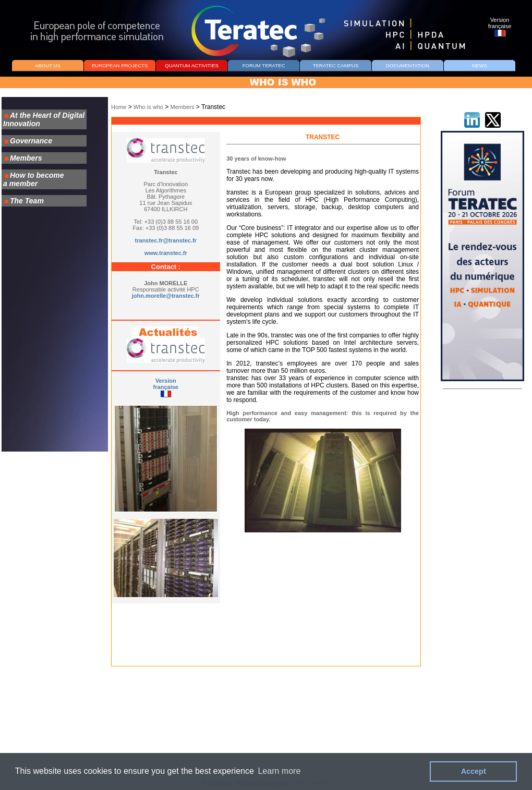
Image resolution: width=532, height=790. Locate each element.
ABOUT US (48, 65)
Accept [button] (474, 771)
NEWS (480, 65)
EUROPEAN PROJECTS (120, 65)
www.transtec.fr (166, 253)
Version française (166, 384)
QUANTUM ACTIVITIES (192, 65)
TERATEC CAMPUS (336, 65)
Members (183, 107)
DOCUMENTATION (408, 65)
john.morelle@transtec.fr (166, 296)
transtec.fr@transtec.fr (166, 240)
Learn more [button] (279, 771)
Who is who (148, 107)
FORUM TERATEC (264, 65)
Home (119, 107)
